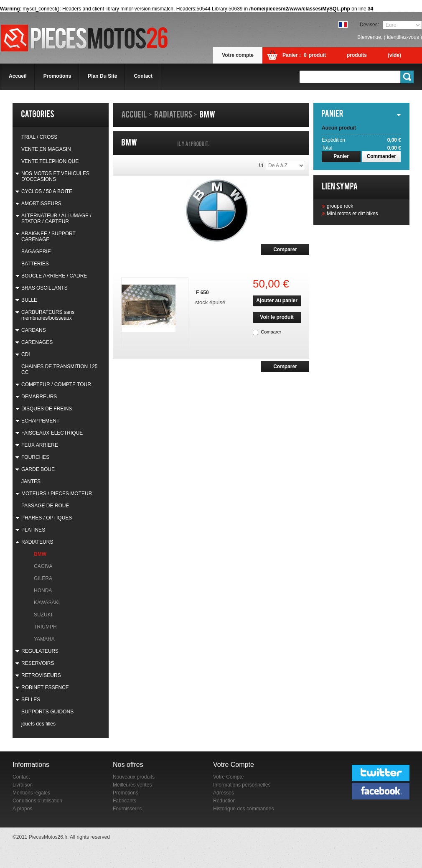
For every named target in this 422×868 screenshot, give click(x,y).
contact (143, 76)
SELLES (31, 700)
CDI (26, 354)
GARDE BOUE (38, 469)
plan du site (102, 76)
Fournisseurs (127, 809)
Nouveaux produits (134, 777)
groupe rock (340, 206)
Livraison (23, 785)
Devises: (369, 25)
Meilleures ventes (132, 785)
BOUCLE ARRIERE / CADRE (54, 276)
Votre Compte (228, 777)
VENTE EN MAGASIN (46, 149)
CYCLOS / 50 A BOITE (47, 191)
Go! (407, 77)
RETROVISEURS (41, 675)
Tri (261, 165)
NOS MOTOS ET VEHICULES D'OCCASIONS (55, 176)
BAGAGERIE (36, 252)
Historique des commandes (243, 809)
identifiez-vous (403, 37)
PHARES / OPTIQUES (47, 518)
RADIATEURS (37, 542)
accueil (18, 76)
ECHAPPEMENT (40, 421)
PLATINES (33, 530)
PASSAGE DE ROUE (45, 506)
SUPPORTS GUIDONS (47, 712)
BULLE (29, 300)
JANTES (31, 481)
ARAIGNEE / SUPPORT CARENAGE (48, 237)
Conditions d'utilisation (37, 801)
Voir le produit (277, 317)
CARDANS (34, 330)
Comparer (271, 332)
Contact (21, 777)
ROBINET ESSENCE (45, 687)
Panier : (292, 55)
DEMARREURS (39, 397)
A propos (22, 809)
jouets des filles (38, 724)
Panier (341, 156)
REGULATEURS (40, 651)
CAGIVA (43, 566)
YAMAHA (44, 639)
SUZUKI (43, 615)
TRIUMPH (45, 627)
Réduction (224, 801)
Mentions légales (31, 793)
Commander (381, 156)
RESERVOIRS (38, 663)
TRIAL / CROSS (39, 137)
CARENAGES (37, 342)
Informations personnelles (242, 785)
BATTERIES (35, 264)
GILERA (43, 578)
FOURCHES (35, 457)
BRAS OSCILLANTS (44, 288)
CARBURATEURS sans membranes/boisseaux (48, 315)
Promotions (126, 793)
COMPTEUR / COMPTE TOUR (56, 384)
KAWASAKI (47, 603)
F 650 (202, 293)
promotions (57, 76)
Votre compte (238, 55)
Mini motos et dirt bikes (352, 214)
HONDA (43, 591)
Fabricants (125, 801)
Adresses (224, 793)
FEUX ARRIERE (40, 445)
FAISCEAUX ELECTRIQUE (52, 433)
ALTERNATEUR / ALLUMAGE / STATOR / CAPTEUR (56, 219)
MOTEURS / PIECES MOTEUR (57, 494)
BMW (40, 554)
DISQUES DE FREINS (47, 409)
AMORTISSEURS (41, 204)
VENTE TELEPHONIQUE (50, 161)
